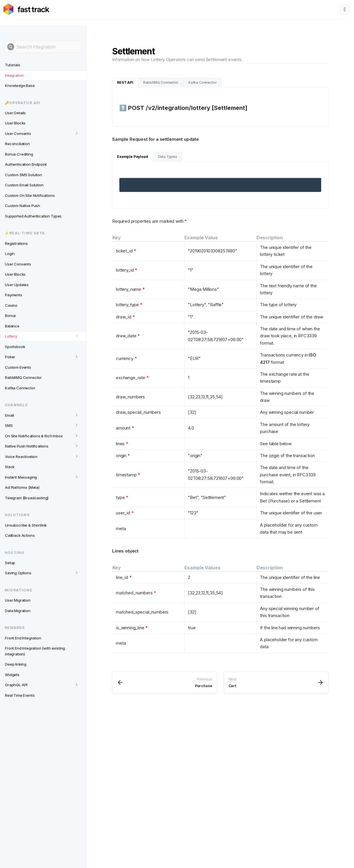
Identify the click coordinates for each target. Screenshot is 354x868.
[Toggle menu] (345, 9)
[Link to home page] (26, 9)
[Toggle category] (77, 133)
